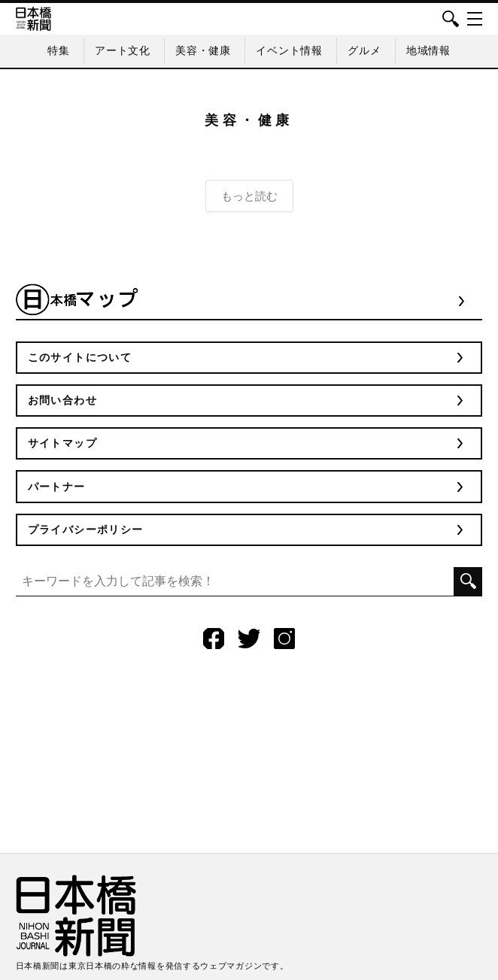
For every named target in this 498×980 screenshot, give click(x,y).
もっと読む (249, 196)
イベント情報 (289, 50)
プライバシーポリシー (86, 529)
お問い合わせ (62, 400)
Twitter (249, 639)
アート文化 (123, 50)
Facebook (214, 639)
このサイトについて (80, 357)
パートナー (57, 487)
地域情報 (428, 50)
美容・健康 (203, 50)
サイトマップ (62, 443)
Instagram (284, 639)
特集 (58, 50)
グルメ (364, 50)
